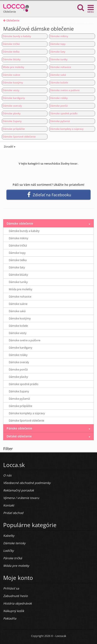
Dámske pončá (59, 106)
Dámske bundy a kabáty (17, 36)
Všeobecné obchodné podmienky (27, 483)
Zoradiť (9, 147)
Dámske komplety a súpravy (67, 129)
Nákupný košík (14, 611)
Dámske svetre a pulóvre (65, 90)
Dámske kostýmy (13, 82)
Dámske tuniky (59, 59)
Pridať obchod (13, 513)
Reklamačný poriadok (19, 490)
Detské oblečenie (19, 436)
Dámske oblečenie (20, 223)
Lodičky (8, 551)
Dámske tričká (11, 44)
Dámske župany (12, 121)
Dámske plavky (12, 113)
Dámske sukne (11, 75)
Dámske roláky (59, 98)
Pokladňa (10, 618)
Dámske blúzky (12, 59)
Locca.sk (61, 636)
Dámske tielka (11, 52)
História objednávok (17, 603)
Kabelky (9, 536)
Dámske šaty (58, 52)
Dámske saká (58, 75)
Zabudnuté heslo (15, 596)
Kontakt (9, 505)
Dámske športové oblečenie (19, 137)
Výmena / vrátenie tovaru (21, 498)
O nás (7, 475)
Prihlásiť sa (11, 588)
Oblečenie (11, 20)
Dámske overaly (12, 106)
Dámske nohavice (60, 67)
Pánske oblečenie (19, 428)
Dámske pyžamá (60, 121)
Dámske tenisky (14, 543)
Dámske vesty (11, 90)
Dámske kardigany (14, 98)
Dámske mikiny (59, 36)
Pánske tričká (13, 558)
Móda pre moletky (13, 67)
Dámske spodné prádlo (64, 113)
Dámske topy (58, 44)
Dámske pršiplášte (14, 129)
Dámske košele (59, 82)
